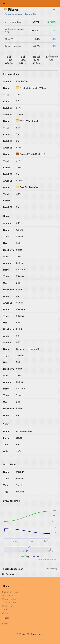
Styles (5, 624)
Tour (5, 610)
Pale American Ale (14, 14)
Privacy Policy (9, 599)
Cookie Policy (9, 606)
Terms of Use (9, 602)
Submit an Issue (10, 592)
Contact (6, 613)
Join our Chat (9, 595)
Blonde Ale (31, 14)
